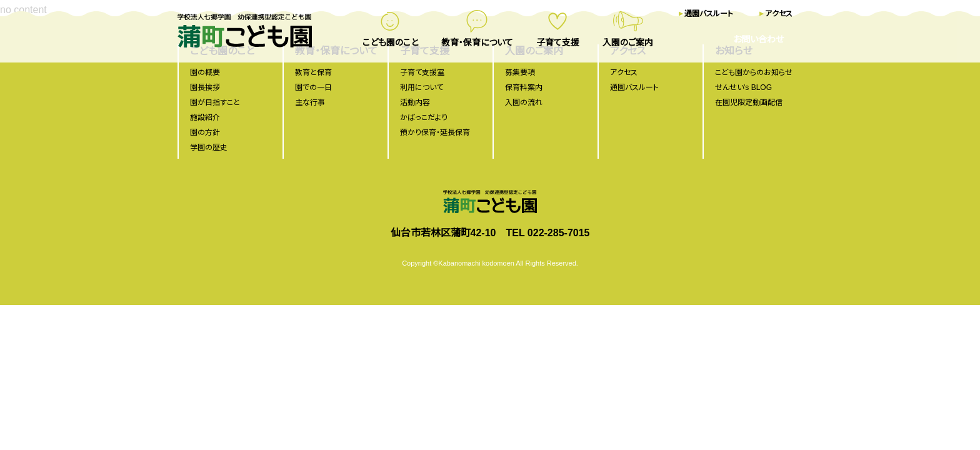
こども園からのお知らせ (754, 72)
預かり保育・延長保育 (435, 132)
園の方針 (205, 132)
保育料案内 (524, 87)
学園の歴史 (209, 147)
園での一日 (313, 87)
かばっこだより (424, 117)
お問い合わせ (758, 39)
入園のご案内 (628, 42)
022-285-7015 (559, 233)
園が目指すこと (215, 102)
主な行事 (310, 102)
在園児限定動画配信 (749, 102)
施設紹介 (205, 117)
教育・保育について (477, 42)
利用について (422, 87)
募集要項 (520, 72)
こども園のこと (390, 42)
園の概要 (205, 72)
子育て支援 (558, 42)
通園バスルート (709, 14)
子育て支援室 (422, 72)
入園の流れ (524, 102)
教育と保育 (313, 72)
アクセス (779, 14)
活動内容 (415, 102)
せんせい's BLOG (743, 87)
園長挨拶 (205, 87)
